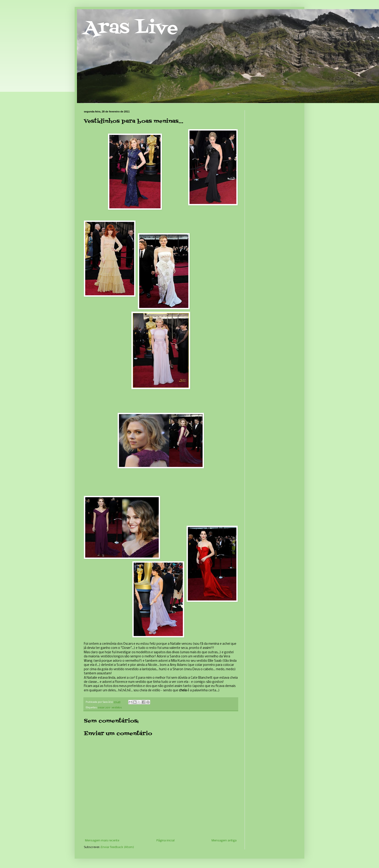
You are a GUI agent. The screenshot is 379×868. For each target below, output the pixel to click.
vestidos (117, 708)
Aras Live (131, 28)
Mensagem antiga (224, 841)
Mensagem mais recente (102, 841)
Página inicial (165, 841)
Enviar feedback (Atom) (117, 847)
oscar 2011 (104, 708)
